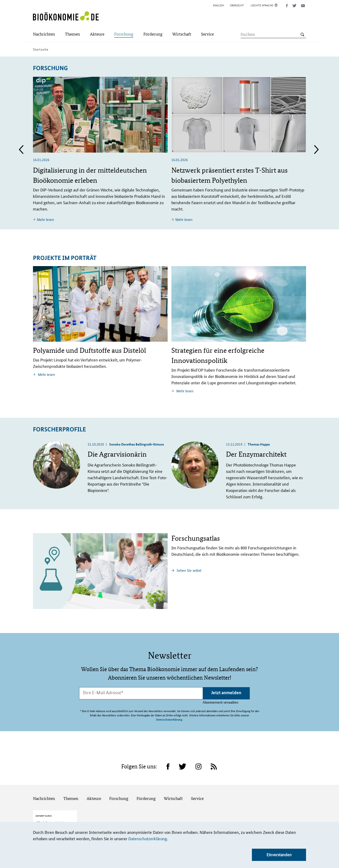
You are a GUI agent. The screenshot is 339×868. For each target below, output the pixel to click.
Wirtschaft (173, 781)
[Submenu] (44, 34)
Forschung (119, 781)
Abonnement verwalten (220, 702)
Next (316, 150)
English (218, 5)
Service (197, 781)
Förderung (146, 781)
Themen (71, 781)
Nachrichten (44, 781)
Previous (21, 150)
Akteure (94, 781)
